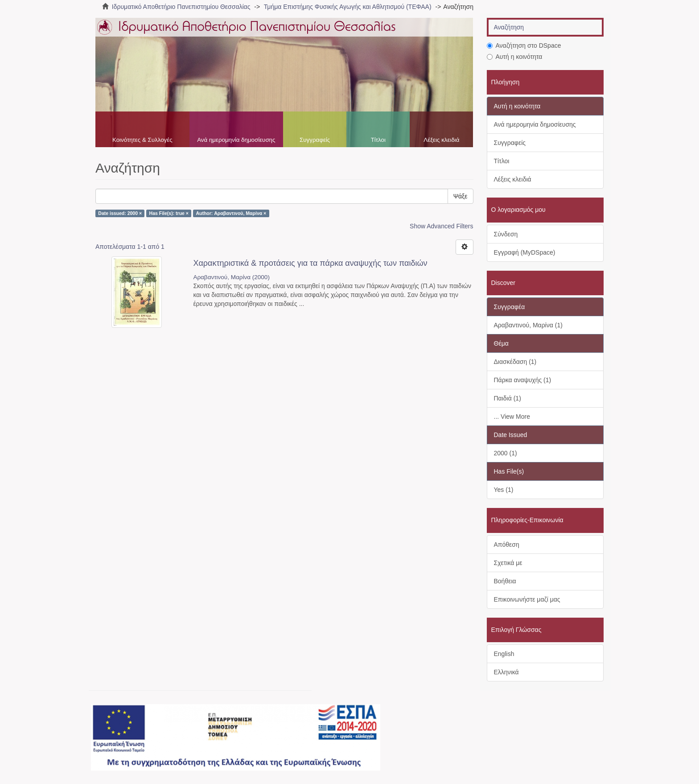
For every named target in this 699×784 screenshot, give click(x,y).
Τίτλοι (378, 140)
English (504, 654)
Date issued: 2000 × (120, 213)
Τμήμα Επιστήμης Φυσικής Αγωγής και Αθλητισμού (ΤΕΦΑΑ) (348, 7)
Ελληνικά (506, 672)
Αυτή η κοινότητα (515, 57)
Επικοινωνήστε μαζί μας (527, 599)
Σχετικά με (508, 563)
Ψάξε (461, 196)
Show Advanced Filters (441, 226)
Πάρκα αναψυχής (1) (523, 380)
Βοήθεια (505, 581)
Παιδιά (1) (508, 398)
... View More (512, 417)
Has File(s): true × (169, 213)
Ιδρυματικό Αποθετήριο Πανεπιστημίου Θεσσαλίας (181, 7)
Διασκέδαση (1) (515, 362)
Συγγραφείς (315, 140)
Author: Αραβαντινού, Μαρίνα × (231, 213)
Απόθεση (507, 545)
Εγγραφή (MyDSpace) (525, 252)
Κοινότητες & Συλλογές (142, 140)
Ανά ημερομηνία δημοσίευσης (236, 140)
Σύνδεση (506, 234)
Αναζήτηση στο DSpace (524, 45)
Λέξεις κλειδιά (441, 140)
